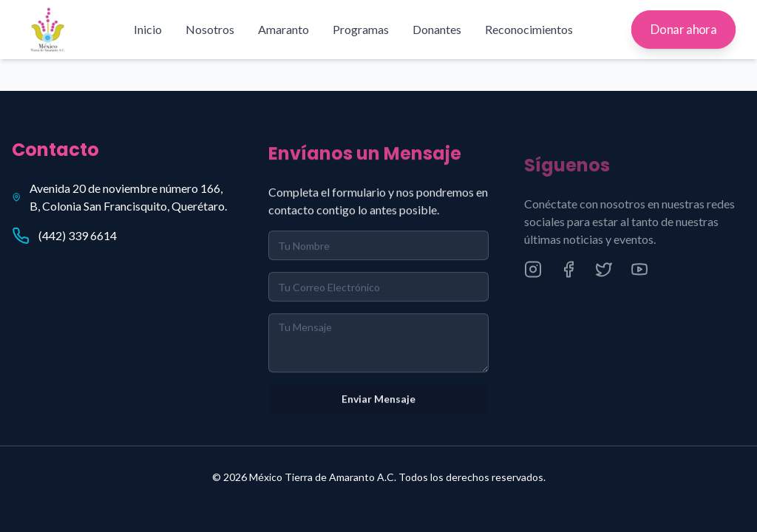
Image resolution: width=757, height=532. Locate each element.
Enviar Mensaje (378, 402)
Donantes (437, 29)
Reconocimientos (529, 29)
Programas (361, 29)
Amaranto (284, 29)
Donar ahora (683, 30)
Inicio (148, 29)
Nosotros (210, 29)
